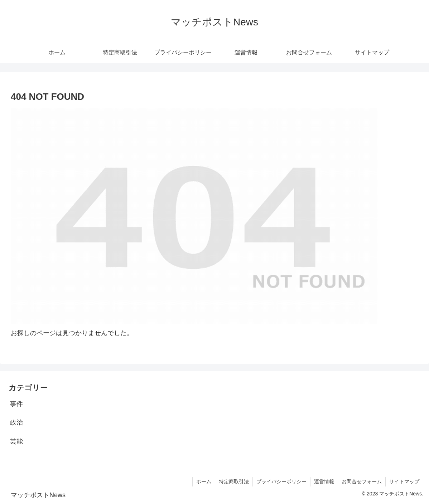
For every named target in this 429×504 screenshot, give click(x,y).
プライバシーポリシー (281, 481)
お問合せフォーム (362, 481)
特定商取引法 (234, 481)
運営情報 (324, 481)
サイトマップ (404, 481)
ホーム (204, 481)
